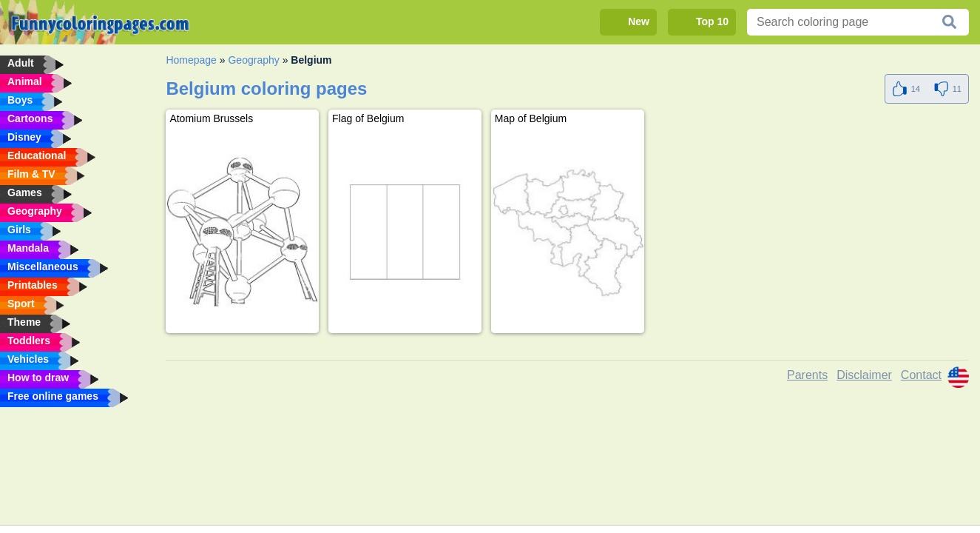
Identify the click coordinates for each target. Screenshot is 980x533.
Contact (921, 375)
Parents (807, 375)
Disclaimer (864, 375)
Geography (253, 60)
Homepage (191, 60)
